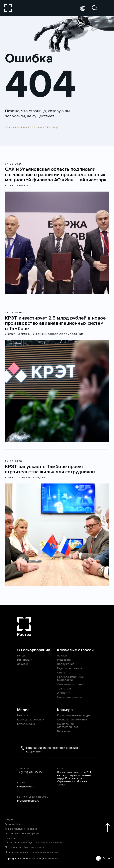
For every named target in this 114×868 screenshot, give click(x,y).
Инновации (25, 660)
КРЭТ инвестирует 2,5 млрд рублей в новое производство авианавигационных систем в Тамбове (55, 323)
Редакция (11, 838)
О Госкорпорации (34, 650)
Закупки (23, 664)
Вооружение (66, 664)
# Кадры (39, 478)
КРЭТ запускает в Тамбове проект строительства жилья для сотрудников (50, 469)
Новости (23, 715)
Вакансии (63, 731)
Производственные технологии (71, 679)
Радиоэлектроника (70, 668)
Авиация (63, 656)
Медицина (64, 660)
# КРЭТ (10, 334)
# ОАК (9, 186)
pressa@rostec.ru (28, 801)
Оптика (62, 673)
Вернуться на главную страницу (32, 127)
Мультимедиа (26, 724)
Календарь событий (31, 720)
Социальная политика (72, 720)
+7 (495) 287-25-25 (30, 772)
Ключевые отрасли (75, 650)
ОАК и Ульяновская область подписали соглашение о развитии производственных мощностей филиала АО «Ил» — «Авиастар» (56, 175)
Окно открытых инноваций (21, 829)
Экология (64, 693)
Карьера (65, 710)
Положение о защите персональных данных (32, 852)
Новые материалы (70, 697)
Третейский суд (14, 824)
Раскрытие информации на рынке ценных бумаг (34, 843)
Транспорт (64, 689)
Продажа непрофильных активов (25, 847)
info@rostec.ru (26, 787)
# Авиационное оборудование (58, 334)
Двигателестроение (71, 684)
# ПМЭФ (22, 186)
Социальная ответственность (68, 726)
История (23, 656)
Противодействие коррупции (22, 834)
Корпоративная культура (74, 715)
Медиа (23, 710)
